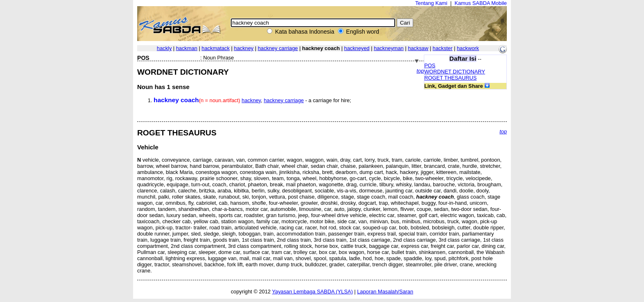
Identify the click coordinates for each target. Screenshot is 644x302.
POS (430, 65)
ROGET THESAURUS (451, 78)
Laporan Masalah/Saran (385, 292)
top (420, 71)
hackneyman (389, 48)
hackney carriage (278, 48)
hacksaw (418, 48)
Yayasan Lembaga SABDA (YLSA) (312, 292)
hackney (244, 48)
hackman (186, 48)
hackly (164, 48)
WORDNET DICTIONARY (455, 72)
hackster (442, 48)
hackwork (468, 48)
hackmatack (216, 48)
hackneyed (357, 48)
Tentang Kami (431, 3)
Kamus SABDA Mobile (481, 3)
